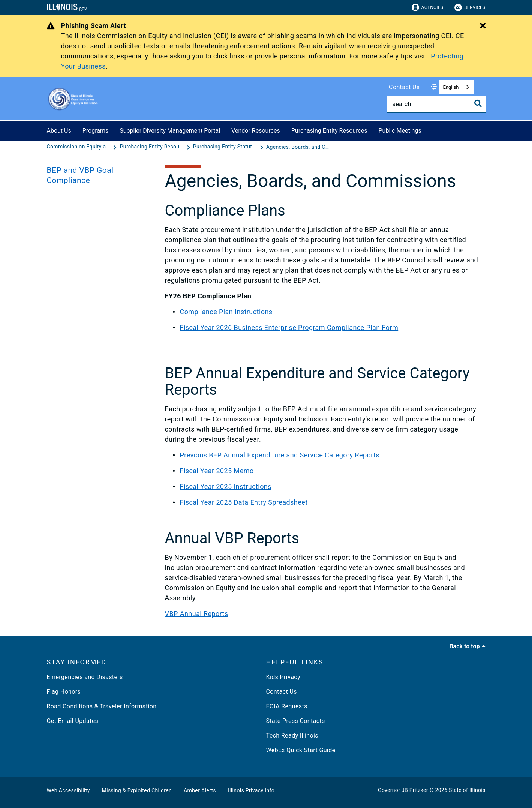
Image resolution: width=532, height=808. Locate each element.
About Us (59, 131)
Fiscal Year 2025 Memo (217, 471)
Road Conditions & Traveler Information (102, 706)
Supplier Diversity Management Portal (170, 131)
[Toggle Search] (478, 103)
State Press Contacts (296, 721)
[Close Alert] (483, 26)
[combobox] (456, 87)
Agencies (428, 7)
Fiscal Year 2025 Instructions (226, 486)
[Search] (436, 104)
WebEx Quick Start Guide (301, 750)
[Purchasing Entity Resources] (153, 147)
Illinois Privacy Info (251, 790)
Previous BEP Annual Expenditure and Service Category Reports (280, 455)
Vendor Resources (256, 131)
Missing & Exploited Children (137, 790)
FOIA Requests (287, 706)
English (451, 87)
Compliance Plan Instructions (226, 312)
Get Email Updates (73, 721)
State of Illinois (467, 790)
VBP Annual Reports (197, 614)
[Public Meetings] (427, 130)
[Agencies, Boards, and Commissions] (298, 147)
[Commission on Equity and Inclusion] (79, 147)
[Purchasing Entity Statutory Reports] (226, 147)
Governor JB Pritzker (403, 790)
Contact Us (404, 87)
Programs (96, 131)
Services (470, 7)
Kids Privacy (283, 677)
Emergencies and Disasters (85, 677)
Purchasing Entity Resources (329, 131)
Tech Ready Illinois (292, 735)
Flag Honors (64, 692)
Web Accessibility (68, 790)
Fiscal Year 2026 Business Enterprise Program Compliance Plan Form (289, 328)
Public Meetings (400, 131)
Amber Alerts (200, 790)
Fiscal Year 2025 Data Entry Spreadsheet (244, 502)
